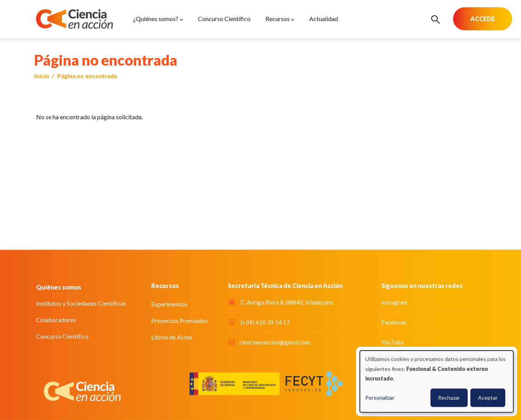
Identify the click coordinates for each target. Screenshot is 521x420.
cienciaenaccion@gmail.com (269, 342)
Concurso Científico (62, 336)
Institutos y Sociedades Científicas (81, 303)
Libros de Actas (172, 337)
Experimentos (169, 304)
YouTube (392, 342)
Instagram (394, 302)
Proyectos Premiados (180, 320)
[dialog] (437, 381)
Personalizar (380, 398)
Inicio (42, 76)
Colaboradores (56, 320)
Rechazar (449, 398)
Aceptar (488, 398)
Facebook (394, 322)
